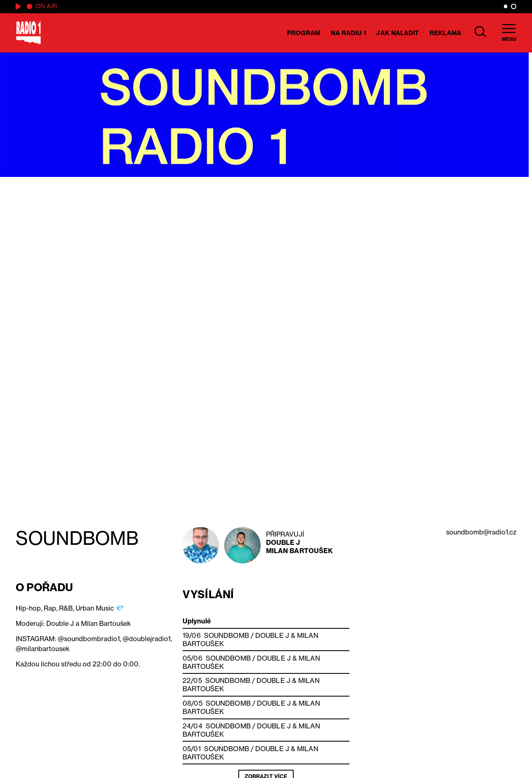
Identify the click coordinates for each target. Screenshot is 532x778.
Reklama (445, 33)
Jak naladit (398, 33)
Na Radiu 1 (348, 33)
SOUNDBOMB (227, 635)
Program (304, 33)
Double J (283, 542)
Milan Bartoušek (300, 551)
